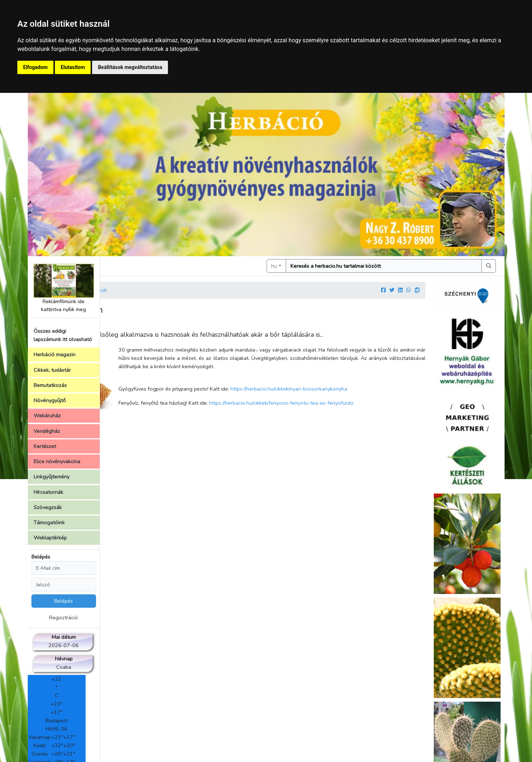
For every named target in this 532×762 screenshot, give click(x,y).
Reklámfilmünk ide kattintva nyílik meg (64, 288)
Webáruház (47, 416)
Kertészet (45, 446)
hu (308, 266)
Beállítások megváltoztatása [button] (130, 67)
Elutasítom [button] (73, 67)
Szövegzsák (48, 507)
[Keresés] (400, 266)
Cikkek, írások (158, 290)
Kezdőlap (124, 290)
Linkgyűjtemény (51, 477)
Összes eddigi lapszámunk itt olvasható (63, 335)
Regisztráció (64, 617)
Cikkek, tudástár (52, 370)
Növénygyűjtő (50, 400)
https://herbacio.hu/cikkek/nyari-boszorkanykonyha (356, 389)
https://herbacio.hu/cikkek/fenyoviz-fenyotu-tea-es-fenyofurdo (348, 403)
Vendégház (47, 431)
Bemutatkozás (50, 385)
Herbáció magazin (55, 354)
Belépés (41, 557)
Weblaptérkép (50, 538)
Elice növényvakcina (57, 461)
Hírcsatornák (48, 492)
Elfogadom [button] (35, 67)
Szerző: (116, 325)
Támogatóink (49, 522)
